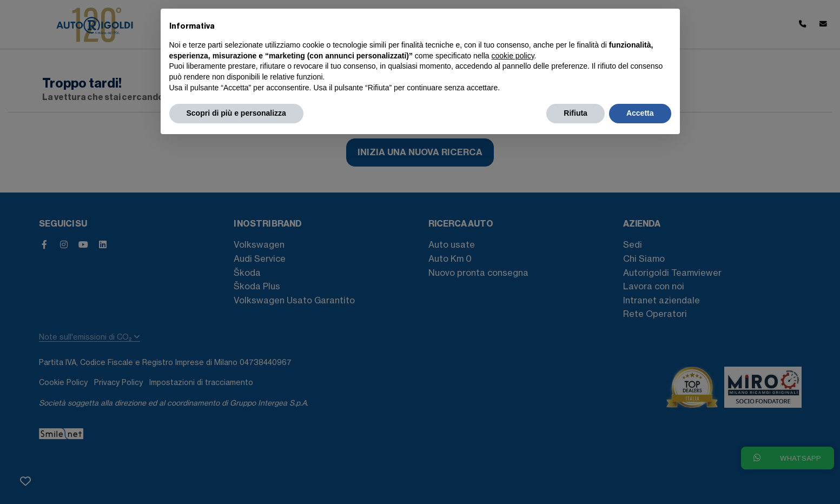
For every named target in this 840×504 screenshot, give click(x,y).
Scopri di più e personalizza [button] (236, 113)
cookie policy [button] (512, 56)
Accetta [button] (640, 113)
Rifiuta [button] (576, 113)
